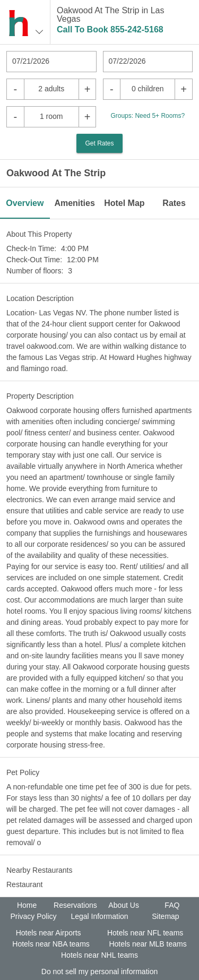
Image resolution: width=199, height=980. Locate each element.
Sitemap (165, 916)
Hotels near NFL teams (145, 933)
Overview (25, 203)
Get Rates (99, 143)
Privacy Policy (33, 916)
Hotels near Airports (49, 933)
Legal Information (99, 916)
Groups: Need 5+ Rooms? (148, 116)
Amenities (74, 203)
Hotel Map (124, 203)
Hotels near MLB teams (148, 944)
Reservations (75, 905)
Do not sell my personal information (99, 972)
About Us (124, 905)
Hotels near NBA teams (51, 944)
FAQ (172, 905)
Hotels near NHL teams (99, 955)
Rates (174, 203)
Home (27, 905)
